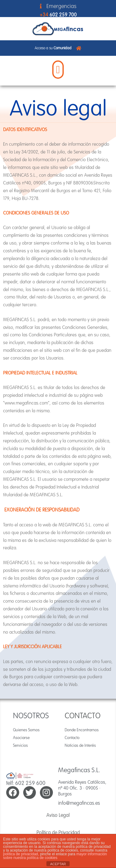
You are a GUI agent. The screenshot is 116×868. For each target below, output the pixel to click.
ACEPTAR (58, 864)
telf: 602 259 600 (26, 783)
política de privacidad (21, 854)
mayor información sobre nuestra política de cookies (55, 856)
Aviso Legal (58, 815)
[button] (58, 70)
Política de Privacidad (58, 832)
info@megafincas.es (79, 803)
